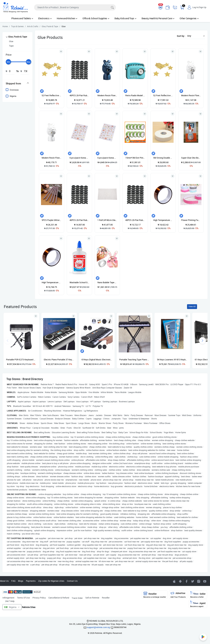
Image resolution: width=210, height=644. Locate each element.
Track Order (77, 598)
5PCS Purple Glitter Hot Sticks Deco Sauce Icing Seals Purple (52, 220)
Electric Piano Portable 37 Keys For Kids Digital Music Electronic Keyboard (59, 359)
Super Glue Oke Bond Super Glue (191, 158)
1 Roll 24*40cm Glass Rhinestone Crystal (107, 220)
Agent (198, 604)
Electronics (45, 18)
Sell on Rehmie (92, 598)
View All (192, 306)
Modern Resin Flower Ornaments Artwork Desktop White (191, 95)
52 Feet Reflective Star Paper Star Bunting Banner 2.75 (52, 95)
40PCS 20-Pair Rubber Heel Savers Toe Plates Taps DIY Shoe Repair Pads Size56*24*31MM (79, 220)
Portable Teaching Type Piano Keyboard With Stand (135, 359)
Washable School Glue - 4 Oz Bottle (79, 282)
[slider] (8, 62)
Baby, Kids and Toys (125, 18)
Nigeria (13, 96)
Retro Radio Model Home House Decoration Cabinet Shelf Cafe (135, 95)
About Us (4, 581)
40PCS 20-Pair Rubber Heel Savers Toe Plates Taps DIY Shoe (79, 95)
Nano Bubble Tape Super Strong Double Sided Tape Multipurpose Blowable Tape (107, 282)
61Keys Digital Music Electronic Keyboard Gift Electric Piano (97, 359)
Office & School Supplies (96, 18)
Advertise (178, 595)
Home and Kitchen (67, 18)
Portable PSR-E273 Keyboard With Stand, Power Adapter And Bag (21, 359)
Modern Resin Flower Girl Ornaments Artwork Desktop (52, 158)
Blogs (21, 581)
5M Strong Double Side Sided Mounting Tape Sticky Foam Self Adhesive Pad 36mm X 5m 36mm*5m (163, 158)
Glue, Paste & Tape (18, 37)
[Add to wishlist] (36, 316)
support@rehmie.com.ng (98, 627)
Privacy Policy (39, 598)
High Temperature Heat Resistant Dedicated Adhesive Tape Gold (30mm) (163, 220)
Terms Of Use (23, 598)
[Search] (75, 7)
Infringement (8, 598)
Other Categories (189, 18)
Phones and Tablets (22, 18)
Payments (31, 581)
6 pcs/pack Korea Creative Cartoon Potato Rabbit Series (79, 158)
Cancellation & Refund (59, 598)
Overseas (14, 90)
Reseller (106, 598)
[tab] (17, 83)
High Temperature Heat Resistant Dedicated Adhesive (52, 282)
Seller (198, 595)
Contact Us (72, 581)
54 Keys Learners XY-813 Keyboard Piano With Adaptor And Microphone (172, 359)
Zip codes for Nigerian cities (51, 581)
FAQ (13, 581)
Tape (11, 46)
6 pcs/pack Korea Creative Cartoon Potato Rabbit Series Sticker (107, 158)
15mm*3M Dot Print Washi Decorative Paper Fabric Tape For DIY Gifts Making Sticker (135, 158)
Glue (11, 41)
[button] (195, 36)
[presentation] (202, 341)
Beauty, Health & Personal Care (158, 18)
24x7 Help (10, 601)
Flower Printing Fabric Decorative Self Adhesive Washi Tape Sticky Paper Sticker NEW (191, 220)
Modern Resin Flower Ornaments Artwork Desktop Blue (107, 95)
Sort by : (181, 36)
